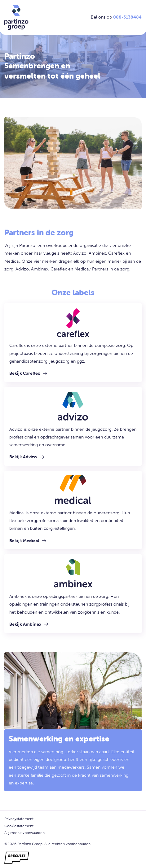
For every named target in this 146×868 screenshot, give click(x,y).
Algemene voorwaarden (24, 833)
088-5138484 (127, 17)
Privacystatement (19, 819)
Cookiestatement (19, 826)
